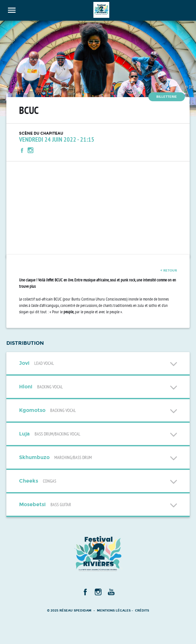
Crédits (142, 610)
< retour (169, 270)
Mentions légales (114, 610)
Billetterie (167, 97)
